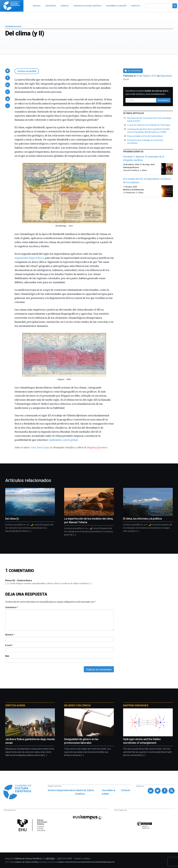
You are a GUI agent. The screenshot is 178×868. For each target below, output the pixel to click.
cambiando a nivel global (63, 440)
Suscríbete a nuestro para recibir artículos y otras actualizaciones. (147, 92)
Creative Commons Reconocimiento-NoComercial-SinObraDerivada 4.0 (86, 862)
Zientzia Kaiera (15, 705)
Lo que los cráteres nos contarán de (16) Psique (149, 125)
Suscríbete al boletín (109, 792)
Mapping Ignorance (97, 447)
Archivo (52, 790)
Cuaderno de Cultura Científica (27, 862)
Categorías (61, 790)
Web (7, 656)
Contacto (126, 790)
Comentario (12, 607)
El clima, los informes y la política (142, 519)
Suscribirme (163, 100)
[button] (8, 71)
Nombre (10, 635)
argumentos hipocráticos (30, 258)
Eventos (71, 790)
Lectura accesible (27, 71)
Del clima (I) (12, 519)
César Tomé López (40, 447)
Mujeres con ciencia (77, 705)
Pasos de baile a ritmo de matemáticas (145, 136)
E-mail (9, 645)
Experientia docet (13, 27)
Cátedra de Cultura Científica (84, 792)
